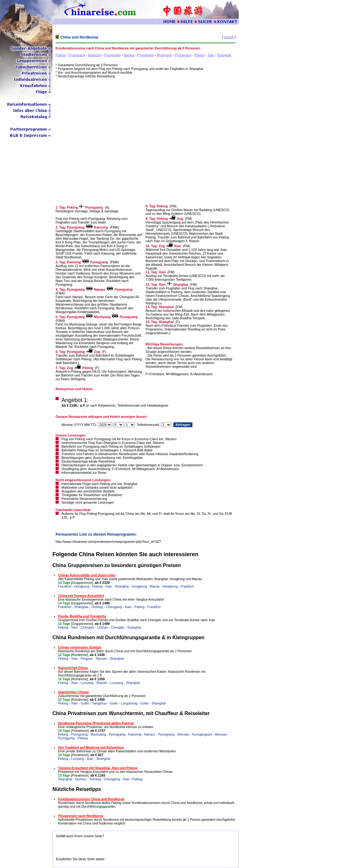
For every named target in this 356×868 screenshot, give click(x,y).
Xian (211, 55)
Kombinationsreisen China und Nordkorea (91, 799)
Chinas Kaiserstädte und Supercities (87, 575)
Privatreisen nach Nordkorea (81, 816)
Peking (61, 55)
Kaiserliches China (73, 668)
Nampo (129, 55)
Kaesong (95, 55)
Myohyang (164, 55)
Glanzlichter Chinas (73, 692)
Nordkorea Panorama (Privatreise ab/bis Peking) (96, 723)
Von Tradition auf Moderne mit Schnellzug (91, 747)
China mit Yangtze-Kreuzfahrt (81, 596)
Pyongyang (77, 55)
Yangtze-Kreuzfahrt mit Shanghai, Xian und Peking (98, 768)
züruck (229, 37)
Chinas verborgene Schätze (80, 647)
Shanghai (224, 55)
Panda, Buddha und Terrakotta (82, 616)
